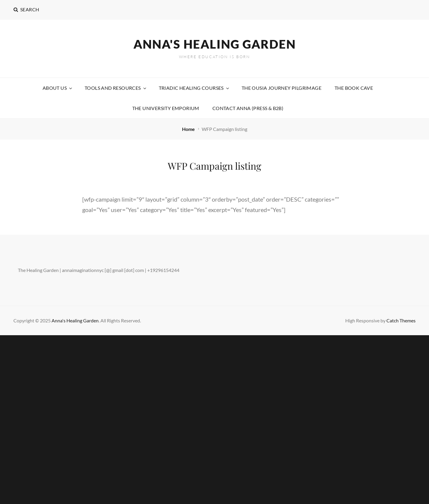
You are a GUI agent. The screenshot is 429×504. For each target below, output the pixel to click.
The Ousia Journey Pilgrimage (282, 88)
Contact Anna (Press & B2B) (248, 108)
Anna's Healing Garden (215, 44)
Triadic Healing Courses (194, 88)
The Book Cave (354, 88)
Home (189, 129)
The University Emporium (166, 108)
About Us (58, 88)
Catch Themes (401, 320)
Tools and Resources (116, 88)
